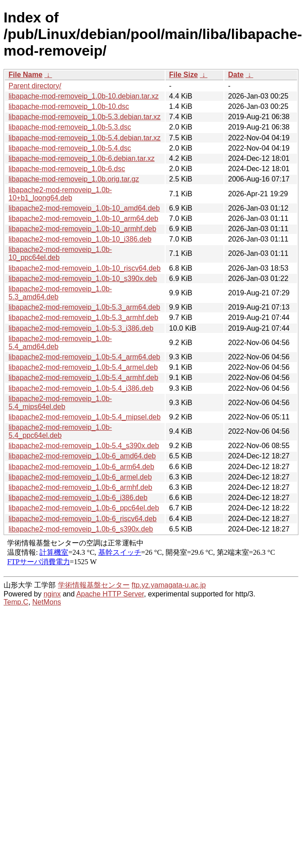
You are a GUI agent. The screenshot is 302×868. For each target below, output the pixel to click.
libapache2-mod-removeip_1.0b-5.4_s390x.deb (84, 446)
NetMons (47, 602)
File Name (26, 75)
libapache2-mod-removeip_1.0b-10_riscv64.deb (85, 268)
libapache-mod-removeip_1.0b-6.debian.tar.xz (82, 158)
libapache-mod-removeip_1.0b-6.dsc (67, 169)
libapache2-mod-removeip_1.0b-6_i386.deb (78, 498)
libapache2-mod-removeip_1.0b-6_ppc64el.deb (84, 508)
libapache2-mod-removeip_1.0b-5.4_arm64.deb (84, 357)
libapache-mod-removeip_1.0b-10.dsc (69, 106)
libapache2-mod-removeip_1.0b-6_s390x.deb (81, 529)
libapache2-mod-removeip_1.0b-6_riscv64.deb (83, 519)
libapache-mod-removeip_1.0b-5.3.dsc (70, 127)
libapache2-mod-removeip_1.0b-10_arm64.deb (83, 218)
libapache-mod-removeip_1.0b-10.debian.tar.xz (83, 96)
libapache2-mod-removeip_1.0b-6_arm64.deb (81, 467)
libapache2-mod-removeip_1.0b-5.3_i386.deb (81, 328)
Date (236, 75)
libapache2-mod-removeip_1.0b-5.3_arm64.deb (84, 307)
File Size (184, 75)
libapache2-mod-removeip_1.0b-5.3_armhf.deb (83, 317)
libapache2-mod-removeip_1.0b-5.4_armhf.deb (83, 378)
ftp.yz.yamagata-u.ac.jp (169, 585)
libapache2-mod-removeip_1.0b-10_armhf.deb (82, 229)
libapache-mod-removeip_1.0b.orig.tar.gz (74, 179)
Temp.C (16, 602)
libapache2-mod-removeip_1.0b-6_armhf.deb (80, 487)
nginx (52, 594)
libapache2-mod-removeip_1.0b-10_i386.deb (80, 239)
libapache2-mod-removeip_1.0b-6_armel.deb (80, 477)
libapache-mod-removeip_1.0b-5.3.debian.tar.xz (85, 117)
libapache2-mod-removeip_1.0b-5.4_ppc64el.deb (60, 431)
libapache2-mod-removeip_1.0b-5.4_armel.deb (83, 367)
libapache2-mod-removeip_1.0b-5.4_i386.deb (81, 388)
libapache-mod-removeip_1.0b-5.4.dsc (70, 148)
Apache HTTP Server (110, 594)
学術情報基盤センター (94, 585)
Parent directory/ (35, 86)
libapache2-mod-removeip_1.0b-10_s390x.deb (83, 279)
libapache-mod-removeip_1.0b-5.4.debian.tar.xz (85, 138)
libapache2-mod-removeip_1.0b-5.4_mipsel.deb (85, 417)
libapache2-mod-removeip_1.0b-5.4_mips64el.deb (60, 403)
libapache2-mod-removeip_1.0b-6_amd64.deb (82, 456)
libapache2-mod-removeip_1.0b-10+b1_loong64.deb (60, 194)
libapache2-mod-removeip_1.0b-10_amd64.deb (84, 208)
